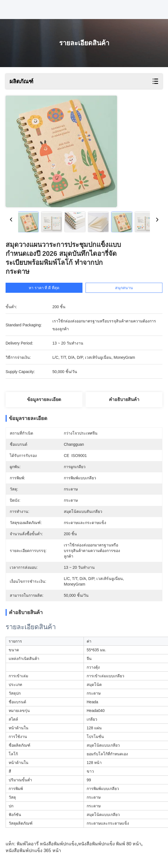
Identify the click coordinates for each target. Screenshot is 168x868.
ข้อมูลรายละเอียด (44, 399)
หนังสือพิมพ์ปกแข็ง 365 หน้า (33, 851)
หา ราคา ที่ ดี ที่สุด (49, 288)
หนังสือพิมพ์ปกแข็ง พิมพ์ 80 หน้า (110, 844)
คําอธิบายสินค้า (124, 399)
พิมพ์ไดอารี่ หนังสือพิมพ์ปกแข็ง (47, 844)
